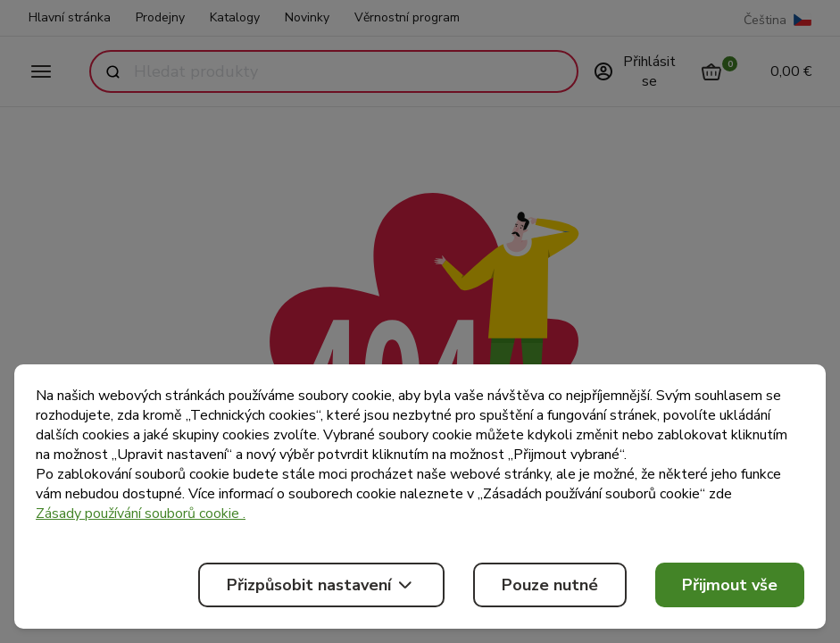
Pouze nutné (550, 585)
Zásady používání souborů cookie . (141, 514)
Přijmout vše (730, 585)
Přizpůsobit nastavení (321, 585)
